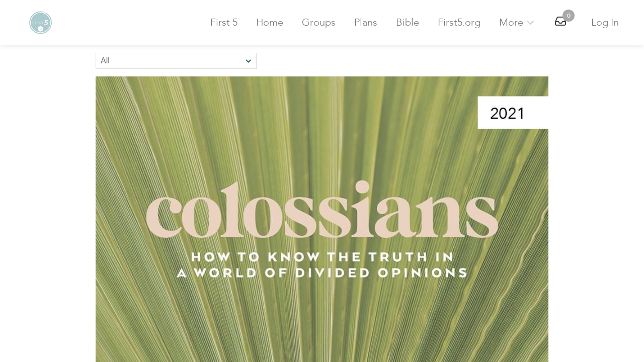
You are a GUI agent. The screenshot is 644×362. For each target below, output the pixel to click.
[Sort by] (176, 61)
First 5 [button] (224, 22)
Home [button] (270, 22)
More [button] (518, 22)
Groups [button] (319, 22)
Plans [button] (366, 22)
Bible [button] (408, 22)
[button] (40, 23)
